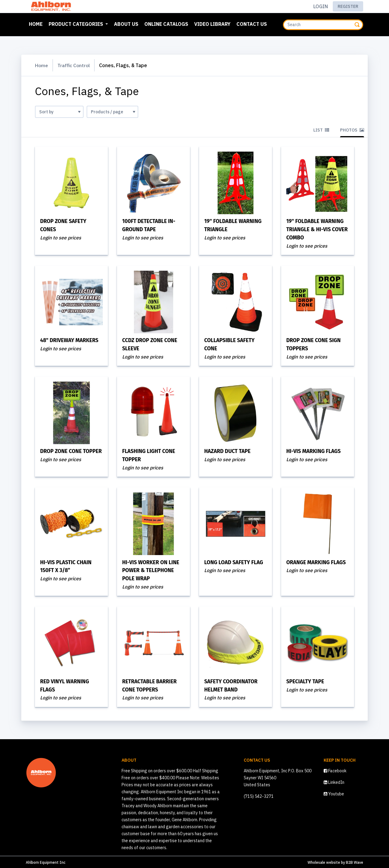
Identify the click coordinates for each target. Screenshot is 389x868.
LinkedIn (334, 781)
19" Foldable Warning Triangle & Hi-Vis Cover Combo (316, 229)
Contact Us (252, 24)
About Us (126, 24)
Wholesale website (324, 861)
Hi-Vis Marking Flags (315, 451)
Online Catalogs (166, 24)
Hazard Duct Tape (228, 451)
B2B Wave (355, 861)
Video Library (212, 24)
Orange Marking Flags (317, 562)
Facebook (335, 770)
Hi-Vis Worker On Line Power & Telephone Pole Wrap (152, 570)
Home (37, 23)
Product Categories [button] (76, 24)
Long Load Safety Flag (235, 562)
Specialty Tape (306, 681)
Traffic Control (75, 65)
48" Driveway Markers (71, 340)
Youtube (334, 793)
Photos (352, 130)
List (321, 130)
